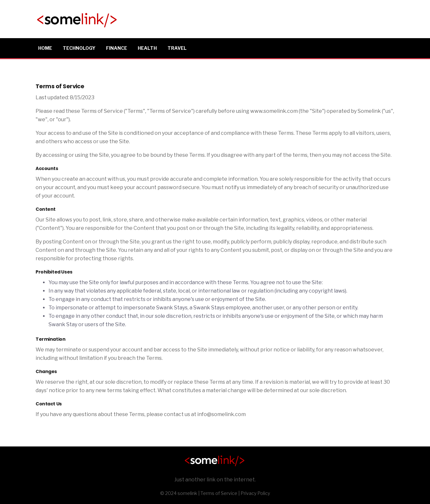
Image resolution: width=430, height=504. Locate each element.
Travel (177, 48)
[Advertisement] (277, 18)
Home (45, 48)
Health (147, 48)
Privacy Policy (255, 493)
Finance (117, 48)
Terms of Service (219, 493)
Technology (79, 48)
